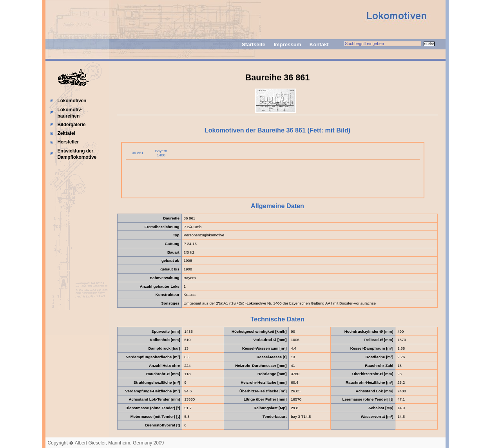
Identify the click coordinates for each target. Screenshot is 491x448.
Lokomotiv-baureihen (70, 113)
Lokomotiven (72, 101)
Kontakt (319, 44)
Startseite (254, 44)
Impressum (287, 44)
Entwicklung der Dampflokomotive (77, 154)
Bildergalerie (71, 125)
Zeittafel (66, 133)
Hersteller (68, 142)
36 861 (138, 153)
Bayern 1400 (161, 153)
